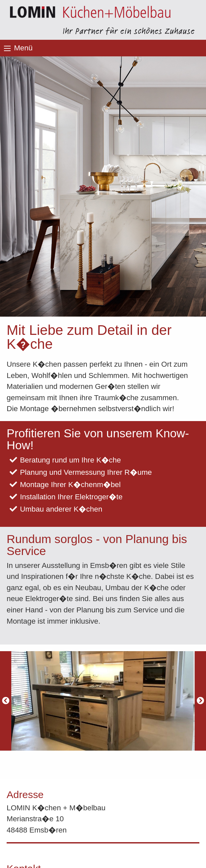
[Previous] (6, 701)
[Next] (200, 701)
